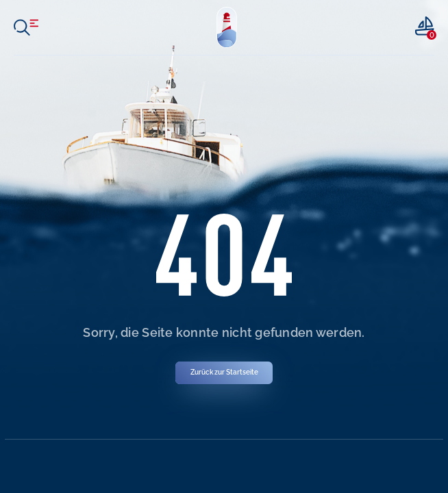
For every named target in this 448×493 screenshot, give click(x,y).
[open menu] (26, 27)
